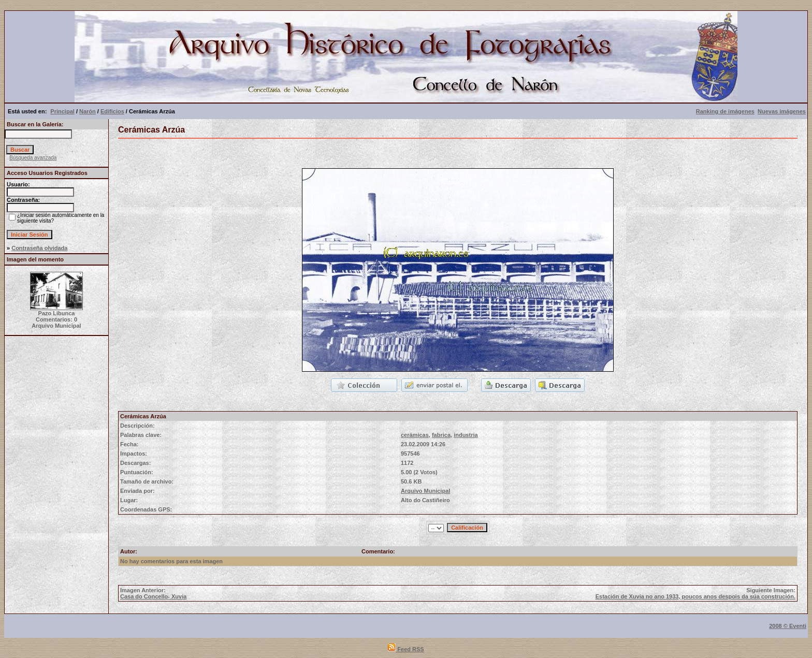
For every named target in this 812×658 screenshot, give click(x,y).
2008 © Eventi (788, 626)
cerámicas (415, 435)
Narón (88, 111)
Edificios (112, 111)
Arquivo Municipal (425, 491)
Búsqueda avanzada (33, 158)
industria (466, 435)
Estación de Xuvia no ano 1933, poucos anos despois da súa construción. (695, 596)
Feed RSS (406, 649)
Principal (62, 111)
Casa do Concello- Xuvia (153, 596)
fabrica (441, 435)
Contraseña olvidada (39, 248)
